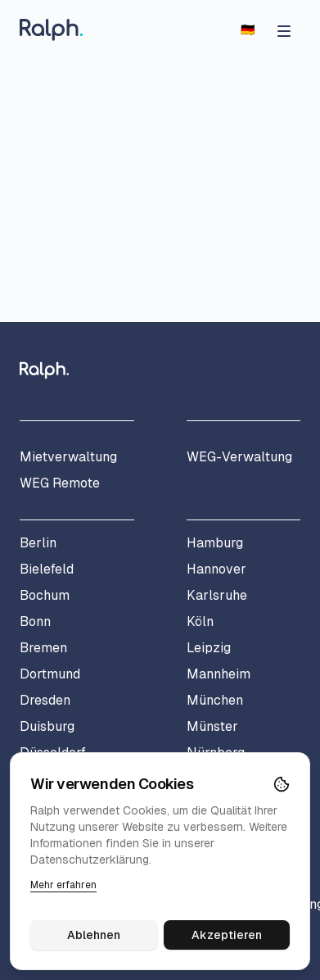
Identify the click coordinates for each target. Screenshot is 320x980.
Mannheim (219, 674)
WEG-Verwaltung (239, 457)
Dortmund (50, 674)
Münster (212, 726)
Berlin (38, 543)
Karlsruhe (217, 595)
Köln (200, 622)
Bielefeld (47, 569)
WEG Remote (60, 483)
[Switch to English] (248, 29)
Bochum (45, 595)
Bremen (43, 648)
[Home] (51, 30)
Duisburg (47, 726)
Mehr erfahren (63, 885)
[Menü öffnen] (284, 29)
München (215, 700)
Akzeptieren (227, 935)
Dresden (45, 700)
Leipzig (209, 648)
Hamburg (215, 543)
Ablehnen (94, 935)
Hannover (216, 569)
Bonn (35, 622)
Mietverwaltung (68, 457)
